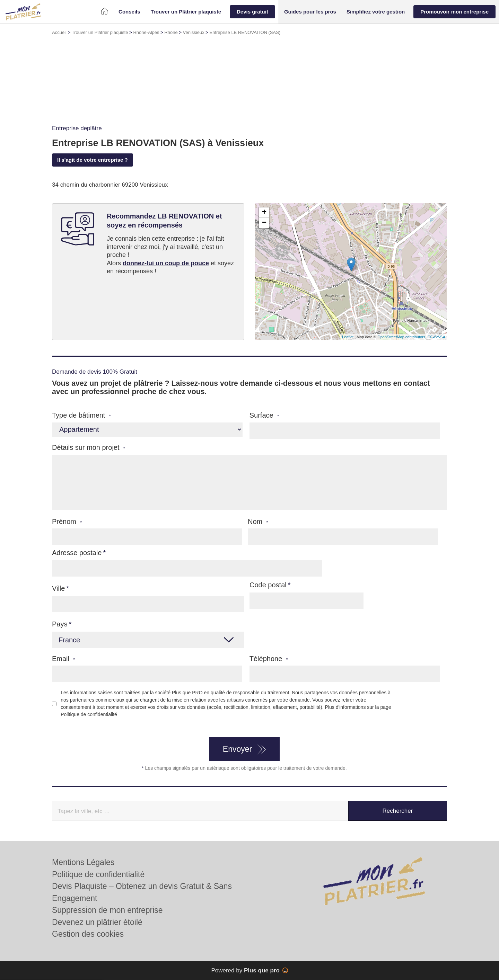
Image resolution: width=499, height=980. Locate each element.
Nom (258, 522)
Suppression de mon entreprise (107, 910)
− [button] (264, 223)
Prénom (67, 522)
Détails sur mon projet (89, 448)
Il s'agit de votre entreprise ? (93, 160)
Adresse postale (77, 553)
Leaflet (348, 337)
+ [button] (264, 213)
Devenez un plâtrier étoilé (97, 922)
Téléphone (269, 659)
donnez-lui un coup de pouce (166, 263)
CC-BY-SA (436, 337)
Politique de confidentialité (89, 714)
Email (63, 659)
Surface (264, 415)
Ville (58, 588)
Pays (60, 624)
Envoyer (237, 749)
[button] (129, 12)
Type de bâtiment (81, 415)
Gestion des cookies (88, 934)
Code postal (268, 585)
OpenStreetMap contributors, (402, 337)
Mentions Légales (83, 862)
